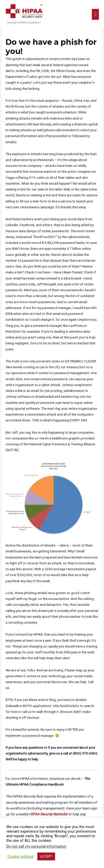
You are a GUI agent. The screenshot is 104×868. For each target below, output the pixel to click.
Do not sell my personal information (36, 846)
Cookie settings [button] (21, 857)
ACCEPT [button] (46, 856)
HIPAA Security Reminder (48, 814)
